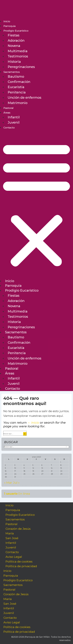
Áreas (7, 113)
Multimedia (18, 51)
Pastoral (8, 108)
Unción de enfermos (24, 98)
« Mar (8, 483)
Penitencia (17, 92)
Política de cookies (19, 561)
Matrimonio (18, 103)
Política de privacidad (21, 566)
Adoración (16, 40)
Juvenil (14, 122)
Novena (14, 46)
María (10, 533)
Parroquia (9, 26)
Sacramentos (12, 72)
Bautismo (16, 77)
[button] (36, 204)
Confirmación (19, 82)
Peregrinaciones (21, 67)
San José (12, 538)
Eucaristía (16, 87)
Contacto (9, 128)
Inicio (7, 21)
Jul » (16, 483)
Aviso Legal (14, 557)
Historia (14, 62)
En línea (17, 494)
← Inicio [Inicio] (33, 423)
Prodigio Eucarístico (16, 31)
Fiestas (14, 35)
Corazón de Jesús (18, 529)
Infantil (14, 117)
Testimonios (18, 56)
